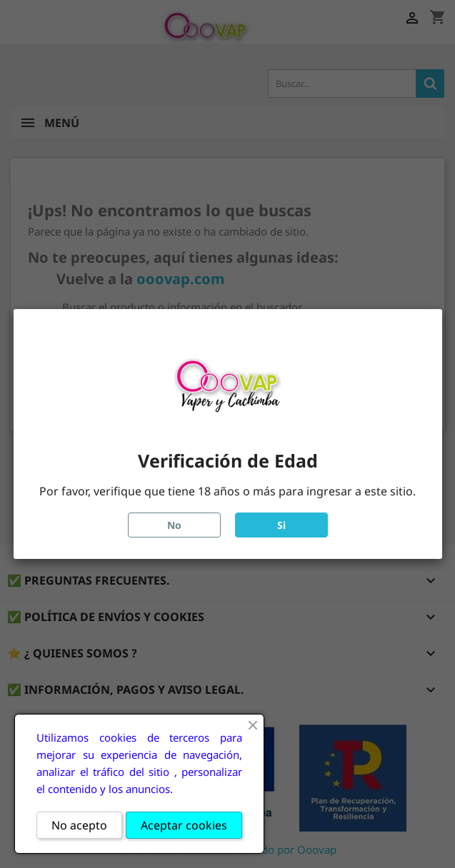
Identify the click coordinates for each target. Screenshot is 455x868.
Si (281, 525)
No (174, 525)
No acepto (79, 825)
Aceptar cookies (184, 825)
